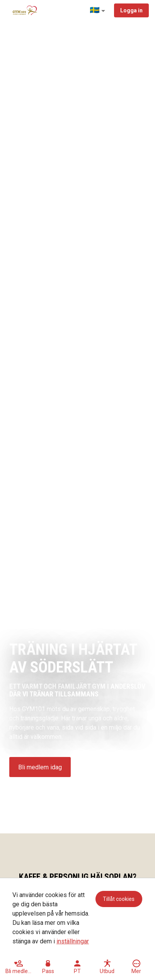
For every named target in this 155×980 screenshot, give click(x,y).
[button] (99, 11)
